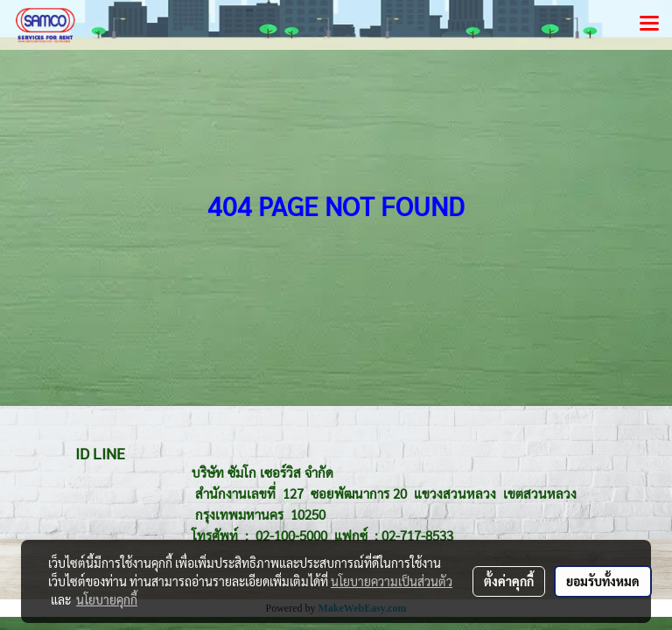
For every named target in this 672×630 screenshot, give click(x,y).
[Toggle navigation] (649, 24)
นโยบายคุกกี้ (107, 599)
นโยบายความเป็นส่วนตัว (392, 581)
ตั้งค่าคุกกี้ (509, 581)
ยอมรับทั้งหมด (603, 581)
